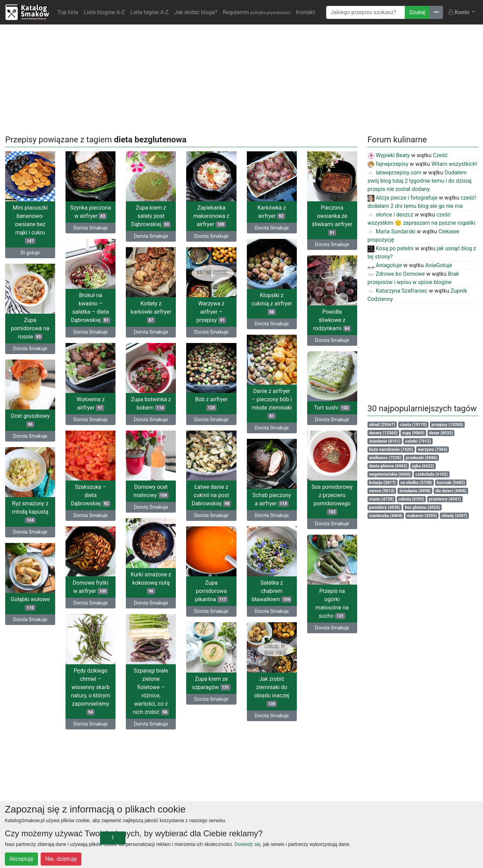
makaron (422, 516)
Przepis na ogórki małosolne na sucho (332, 603)
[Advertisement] (242, 78)
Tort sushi (332, 408)
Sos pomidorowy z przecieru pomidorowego (332, 499)
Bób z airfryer (212, 403)
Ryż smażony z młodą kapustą (30, 512)
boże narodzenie (391, 450)
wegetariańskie (390, 474)
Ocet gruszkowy (30, 420)
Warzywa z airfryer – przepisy (212, 312)
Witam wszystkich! (454, 164)
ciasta (413, 425)
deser (441, 433)
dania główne (388, 466)
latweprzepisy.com (395, 173)
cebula (411, 499)
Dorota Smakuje (90, 228)
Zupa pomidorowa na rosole (30, 328)
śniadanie (385, 441)
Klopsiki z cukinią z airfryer (271, 304)
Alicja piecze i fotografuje (402, 198)
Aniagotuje (385, 265)
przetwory (445, 499)
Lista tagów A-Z (149, 12)
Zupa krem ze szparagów (211, 683)
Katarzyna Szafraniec (398, 291)
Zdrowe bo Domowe (396, 274)
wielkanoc (385, 458)
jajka (423, 466)
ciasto (382, 499)
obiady (455, 516)
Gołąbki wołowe (30, 603)
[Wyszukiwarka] (366, 12)
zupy (413, 433)
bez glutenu (422, 507)
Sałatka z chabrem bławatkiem (272, 591)
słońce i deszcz (390, 215)
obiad (382, 425)
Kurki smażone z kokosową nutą (151, 583)
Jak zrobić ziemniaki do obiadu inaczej (272, 691)
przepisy (447, 425)
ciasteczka (386, 516)
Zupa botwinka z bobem (151, 403)
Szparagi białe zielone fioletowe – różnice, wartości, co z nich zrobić (151, 691)
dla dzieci (451, 491)
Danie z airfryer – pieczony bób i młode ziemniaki (272, 403)
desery (383, 433)
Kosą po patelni (391, 248)
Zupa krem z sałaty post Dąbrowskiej (151, 216)
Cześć (440, 155)
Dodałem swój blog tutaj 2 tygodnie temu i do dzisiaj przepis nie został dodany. (420, 181)
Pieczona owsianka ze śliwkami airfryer (332, 220)
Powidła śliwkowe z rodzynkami (332, 320)
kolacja (383, 483)
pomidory (385, 507)
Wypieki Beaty (389, 155)
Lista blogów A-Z (104, 12)
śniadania (415, 491)
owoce (382, 491)
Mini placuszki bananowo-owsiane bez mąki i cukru (30, 224)
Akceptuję (21, 859)
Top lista (68, 12)
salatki (418, 441)
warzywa (433, 450)
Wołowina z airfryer (91, 403)
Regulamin (256, 12)
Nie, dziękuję (61, 859)
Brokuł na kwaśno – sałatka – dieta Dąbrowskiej (90, 308)
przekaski (421, 458)
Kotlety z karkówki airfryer (151, 312)
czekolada (432, 474)
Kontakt (306, 12)
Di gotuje (30, 253)
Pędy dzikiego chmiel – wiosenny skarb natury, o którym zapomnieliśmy (91, 691)
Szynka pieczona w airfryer (90, 212)
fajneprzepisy (388, 164)
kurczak (451, 483)
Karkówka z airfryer (272, 212)
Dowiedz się (247, 844)
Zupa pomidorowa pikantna (211, 591)
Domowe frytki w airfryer (90, 587)
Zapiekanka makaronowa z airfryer (212, 216)
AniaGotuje (439, 265)
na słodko (416, 483)
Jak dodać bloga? (196, 12)
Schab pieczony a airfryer (271, 499)
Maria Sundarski (391, 231)
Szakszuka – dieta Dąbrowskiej (90, 495)
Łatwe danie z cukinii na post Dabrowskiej (212, 495)
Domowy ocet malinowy (151, 491)
